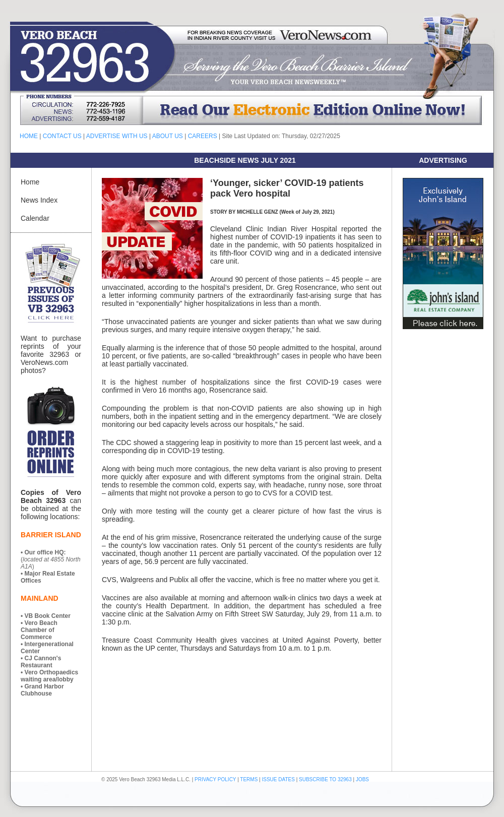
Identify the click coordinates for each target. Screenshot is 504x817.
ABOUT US (168, 136)
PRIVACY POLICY (215, 779)
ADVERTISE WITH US (117, 136)
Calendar (35, 218)
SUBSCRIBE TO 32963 (326, 779)
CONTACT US (62, 136)
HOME (29, 136)
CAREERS (203, 136)
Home (30, 182)
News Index (39, 200)
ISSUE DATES (278, 779)
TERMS (249, 779)
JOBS (362, 779)
